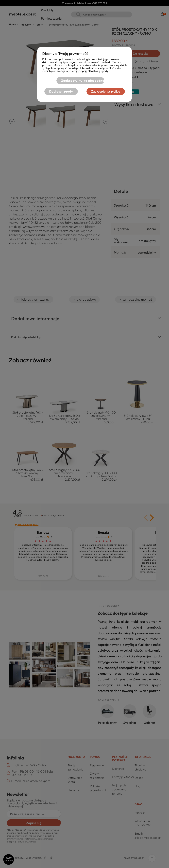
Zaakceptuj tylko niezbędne (83, 81)
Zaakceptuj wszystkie (106, 91)
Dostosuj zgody (61, 91)
